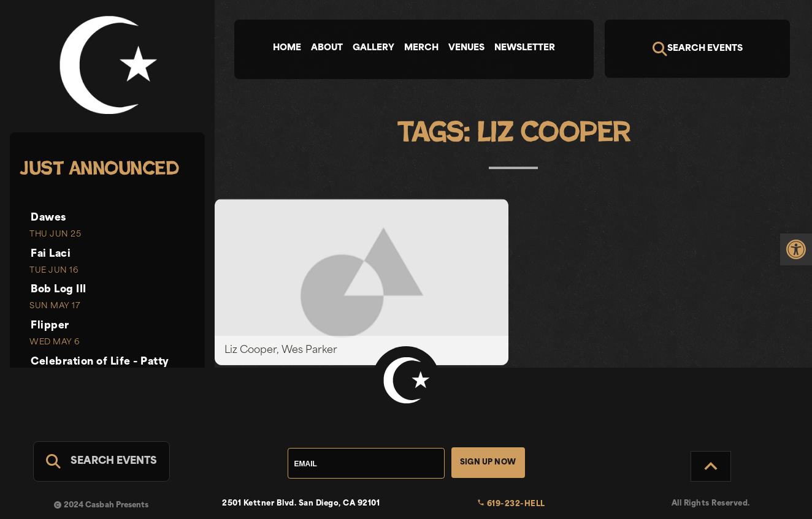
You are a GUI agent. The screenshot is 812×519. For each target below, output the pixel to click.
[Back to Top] (711, 466)
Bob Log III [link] (59, 290)
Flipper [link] (50, 326)
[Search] (697, 49)
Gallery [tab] (373, 48)
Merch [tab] (421, 48)
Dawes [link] (48, 218)
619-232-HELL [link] (511, 504)
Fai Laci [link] (51, 254)
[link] (796, 249)
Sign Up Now (488, 463)
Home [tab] (287, 48)
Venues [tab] (466, 48)
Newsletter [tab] (525, 48)
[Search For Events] (101, 461)
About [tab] (327, 48)
